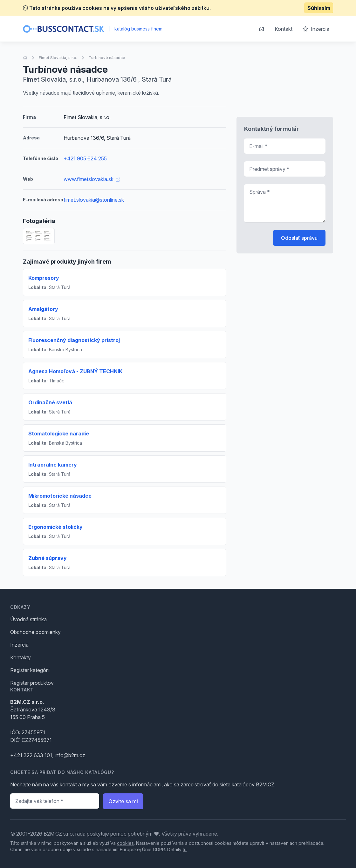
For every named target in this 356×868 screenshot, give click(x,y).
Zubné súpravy (48, 558)
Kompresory (44, 278)
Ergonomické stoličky (55, 527)
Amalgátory (43, 309)
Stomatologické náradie (59, 434)
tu (185, 849)
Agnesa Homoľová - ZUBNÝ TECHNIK (75, 371)
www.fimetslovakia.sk (92, 179)
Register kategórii (30, 670)
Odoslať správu (299, 238)
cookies (125, 843)
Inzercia (316, 29)
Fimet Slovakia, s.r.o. (58, 58)
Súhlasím (319, 8)
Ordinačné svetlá (50, 402)
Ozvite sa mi (123, 801)
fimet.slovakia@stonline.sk (94, 200)
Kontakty (21, 657)
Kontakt (284, 29)
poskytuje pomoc (107, 834)
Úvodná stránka (28, 619)
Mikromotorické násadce (60, 496)
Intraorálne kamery (53, 465)
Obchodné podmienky (35, 632)
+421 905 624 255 (85, 158)
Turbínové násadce (107, 58)
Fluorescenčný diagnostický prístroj (74, 340)
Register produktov (32, 683)
